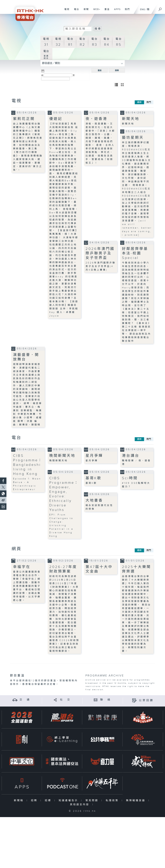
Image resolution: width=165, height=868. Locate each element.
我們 (126, 11)
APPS (116, 11)
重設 (100, 70)
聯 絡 (106, 700)
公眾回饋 (146, 700)
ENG (143, 9)
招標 (49, 801)
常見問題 (93, 801)
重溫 (106, 11)
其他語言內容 (80, 805)
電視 (66, 11)
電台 (75, 11)
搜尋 (117, 70)
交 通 (25, 700)
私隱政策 (113, 801)
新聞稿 (19, 801)
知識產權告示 (69, 801)
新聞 (85, 11)
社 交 (65, 700)
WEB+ (96, 11)
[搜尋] (160, 8)
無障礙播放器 (136, 801)
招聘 (35, 801)
